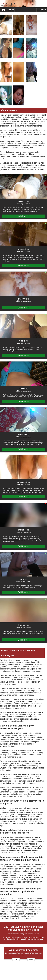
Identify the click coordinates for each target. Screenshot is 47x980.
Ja (16, 959)
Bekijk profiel (23, 216)
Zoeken (11, 10)
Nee (31, 959)
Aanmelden (42, 10)
